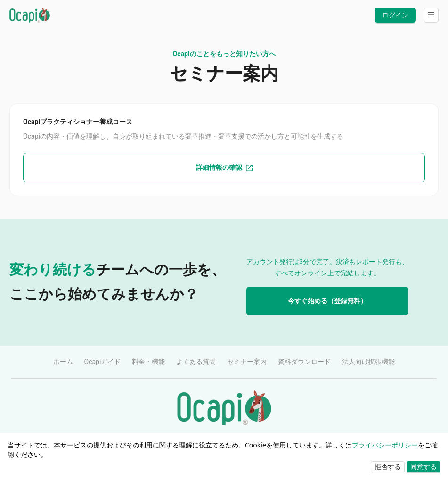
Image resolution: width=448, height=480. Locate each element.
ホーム (63, 362)
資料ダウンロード (304, 362)
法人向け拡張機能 (368, 362)
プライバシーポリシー (385, 445)
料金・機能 (148, 362)
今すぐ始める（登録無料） (327, 301)
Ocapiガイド (103, 362)
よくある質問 (196, 362)
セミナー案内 (247, 362)
